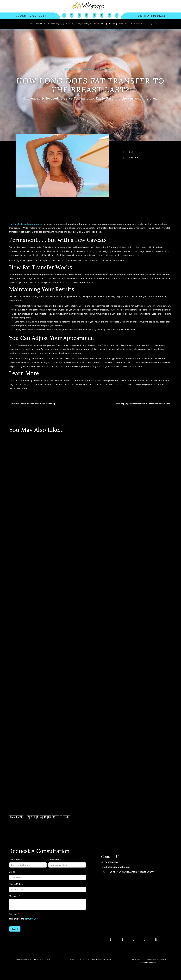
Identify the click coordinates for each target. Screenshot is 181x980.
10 (45, 817)
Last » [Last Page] (66, 817)
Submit (15, 929)
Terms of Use (31, 919)
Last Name (54, 860)
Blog (131, 152)
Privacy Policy (83, 959)
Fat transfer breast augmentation (26, 224)
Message (14, 896)
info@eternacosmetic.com (116, 867)
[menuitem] (31, 24)
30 (54, 817)
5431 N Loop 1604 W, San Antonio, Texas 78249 (128, 872)
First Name (15, 860)
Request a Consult (30, 16)
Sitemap (74, 959)
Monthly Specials (151, 16)
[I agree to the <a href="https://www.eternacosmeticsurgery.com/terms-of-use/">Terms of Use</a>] (10, 919)
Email (12, 872)
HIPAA (108, 959)
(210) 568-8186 (110, 862)
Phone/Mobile (16, 884)
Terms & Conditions (97, 959)
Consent (13, 914)
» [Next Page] (61, 817)
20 (49, 817)
